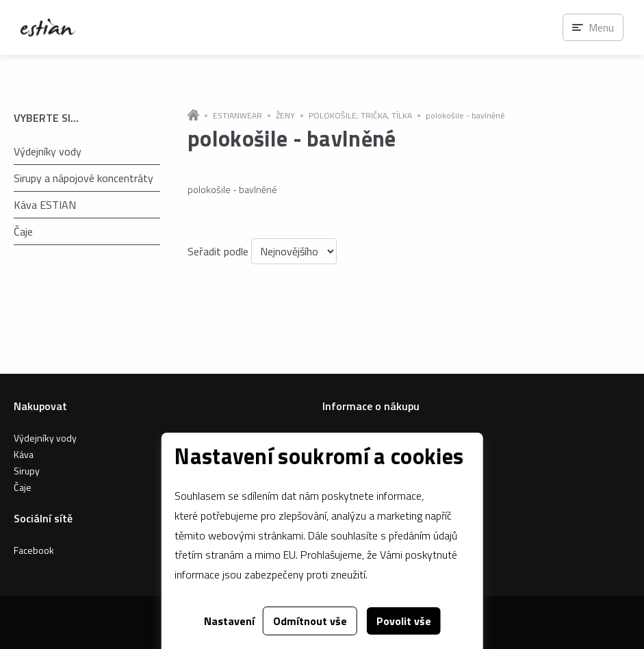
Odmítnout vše (310, 621)
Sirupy (27, 471)
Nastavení (229, 621)
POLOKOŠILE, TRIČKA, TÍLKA (360, 116)
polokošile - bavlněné (465, 116)
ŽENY (285, 116)
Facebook (34, 550)
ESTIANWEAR (237, 116)
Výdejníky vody (48, 151)
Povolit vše (404, 621)
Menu (601, 27)
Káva (24, 454)
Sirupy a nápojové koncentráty (83, 178)
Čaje (23, 231)
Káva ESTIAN (45, 205)
